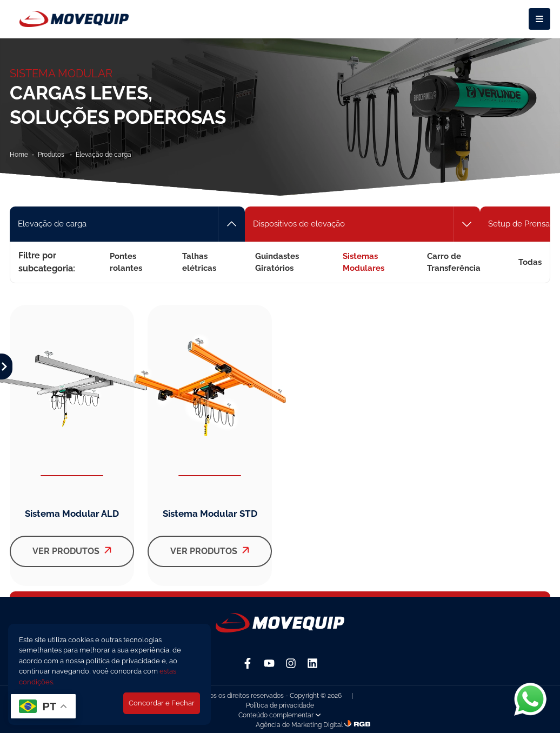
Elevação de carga (104, 155)
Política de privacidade (280, 705)
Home (19, 155)
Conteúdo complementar (280, 715)
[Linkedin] (312, 663)
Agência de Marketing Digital (299, 725)
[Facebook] (248, 663)
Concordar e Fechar (162, 703)
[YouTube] (269, 663)
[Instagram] (291, 663)
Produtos (52, 155)
